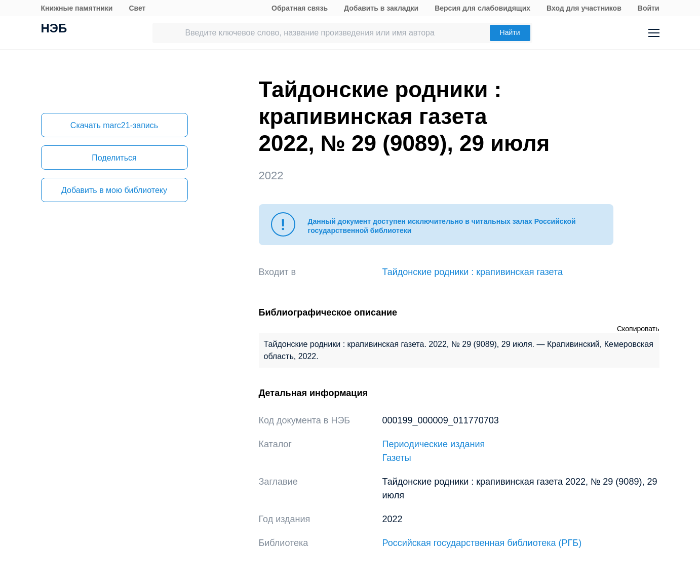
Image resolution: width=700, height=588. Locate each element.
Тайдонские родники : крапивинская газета (473, 272)
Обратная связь (300, 8)
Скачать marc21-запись (114, 125)
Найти (510, 32)
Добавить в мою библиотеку (114, 190)
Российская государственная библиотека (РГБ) (482, 543)
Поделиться (114, 158)
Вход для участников (584, 8)
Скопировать (638, 329)
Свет (137, 8)
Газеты (397, 458)
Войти (649, 8)
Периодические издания (434, 444)
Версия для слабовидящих (482, 8)
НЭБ (54, 29)
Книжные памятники (77, 8)
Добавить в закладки (381, 8)
